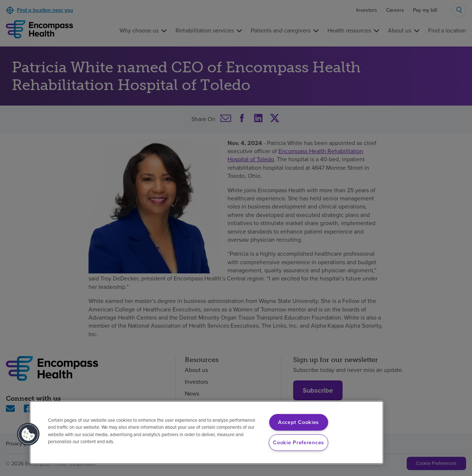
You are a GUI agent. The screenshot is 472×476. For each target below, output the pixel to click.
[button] (28, 434)
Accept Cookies (299, 422)
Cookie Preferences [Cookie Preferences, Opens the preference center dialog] (299, 442)
